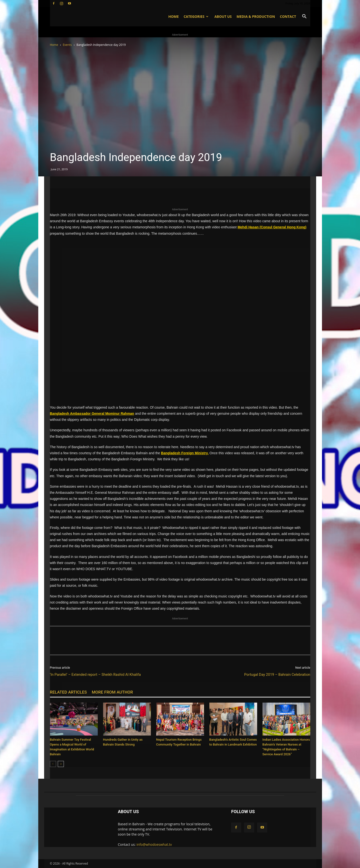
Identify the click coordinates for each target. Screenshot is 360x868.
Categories (196, 16)
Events (67, 45)
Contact (288, 16)
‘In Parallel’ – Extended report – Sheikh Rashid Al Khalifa (95, 675)
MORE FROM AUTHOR (112, 692)
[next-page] (61, 764)
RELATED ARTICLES (68, 692)
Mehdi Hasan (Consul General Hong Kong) (272, 227)
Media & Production (256, 16)
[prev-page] (53, 764)
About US (223, 16)
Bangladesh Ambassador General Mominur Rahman (92, 414)
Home (173, 16)
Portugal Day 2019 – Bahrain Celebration (277, 675)
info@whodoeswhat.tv (154, 844)
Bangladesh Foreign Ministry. (185, 453)
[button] (304, 17)
